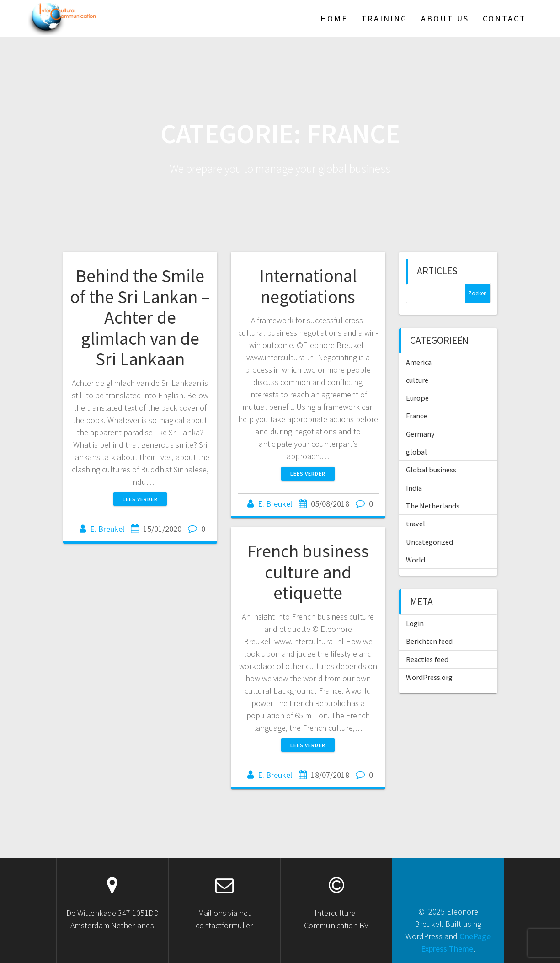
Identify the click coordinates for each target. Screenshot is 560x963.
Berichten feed (429, 641)
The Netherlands (433, 506)
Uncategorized (429, 542)
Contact (504, 19)
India (414, 488)
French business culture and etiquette (308, 572)
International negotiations (308, 286)
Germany (420, 434)
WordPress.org (429, 677)
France (416, 416)
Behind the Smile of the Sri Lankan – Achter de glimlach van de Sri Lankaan (140, 317)
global (416, 452)
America (419, 362)
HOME (334, 19)
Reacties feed (427, 659)
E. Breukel (107, 529)
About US (445, 19)
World (416, 560)
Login (415, 623)
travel (416, 524)
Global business (431, 470)
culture (417, 380)
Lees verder (140, 499)
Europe (417, 398)
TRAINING (384, 19)
